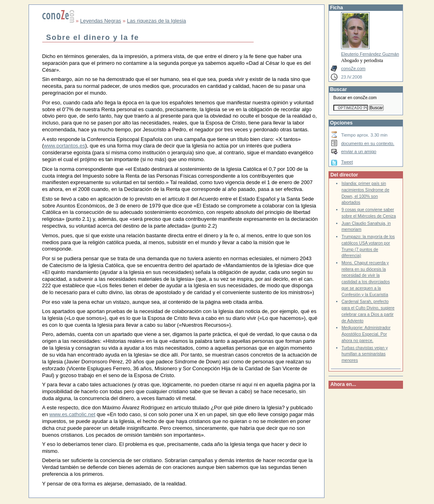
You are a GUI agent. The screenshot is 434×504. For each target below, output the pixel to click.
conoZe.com (353, 68)
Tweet (347, 162)
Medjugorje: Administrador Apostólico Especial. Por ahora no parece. (366, 334)
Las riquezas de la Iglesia (156, 21)
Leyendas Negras (101, 21)
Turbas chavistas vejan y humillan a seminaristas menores (365, 354)
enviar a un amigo (359, 151)
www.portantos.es (65, 146)
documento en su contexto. (368, 143)
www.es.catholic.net (72, 414)
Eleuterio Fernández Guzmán (370, 54)
